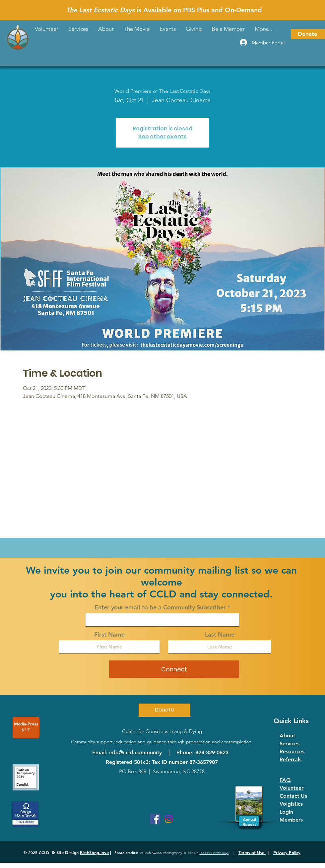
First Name (109, 635)
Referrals (291, 759)
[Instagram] (169, 819)
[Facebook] (155, 819)
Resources (292, 751)
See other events (162, 136)
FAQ (285, 780)
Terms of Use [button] (252, 852)
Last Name (220, 635)
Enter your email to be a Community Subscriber (160, 607)
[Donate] (308, 34)
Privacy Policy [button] (287, 852)
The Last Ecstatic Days (214, 853)
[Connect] (174, 669)
